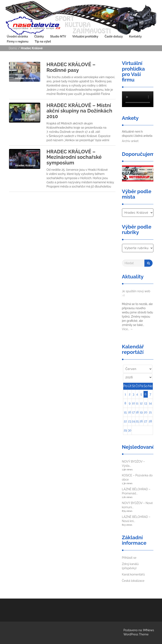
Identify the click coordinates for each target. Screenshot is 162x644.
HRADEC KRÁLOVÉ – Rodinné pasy (71, 67)
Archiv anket (130, 141)
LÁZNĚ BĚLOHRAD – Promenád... (136, 491)
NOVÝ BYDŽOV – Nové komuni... (137, 505)
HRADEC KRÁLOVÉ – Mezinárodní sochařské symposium (74, 157)
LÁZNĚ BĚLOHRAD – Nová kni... (136, 519)
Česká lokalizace (133, 581)
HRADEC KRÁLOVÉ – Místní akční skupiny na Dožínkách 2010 (79, 111)
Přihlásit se (129, 558)
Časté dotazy (114, 36)
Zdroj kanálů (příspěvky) (130, 566)
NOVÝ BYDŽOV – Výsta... (133, 464)
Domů (13, 48)
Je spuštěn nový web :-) (136, 293)
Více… (127, 329)
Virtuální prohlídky (85, 36)
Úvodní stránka (17, 36)
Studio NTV (58, 36)
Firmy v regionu (18, 41)
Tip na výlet (43, 41)
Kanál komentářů (133, 574)
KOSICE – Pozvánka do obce (137, 477)
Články (39, 36)
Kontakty (135, 36)
